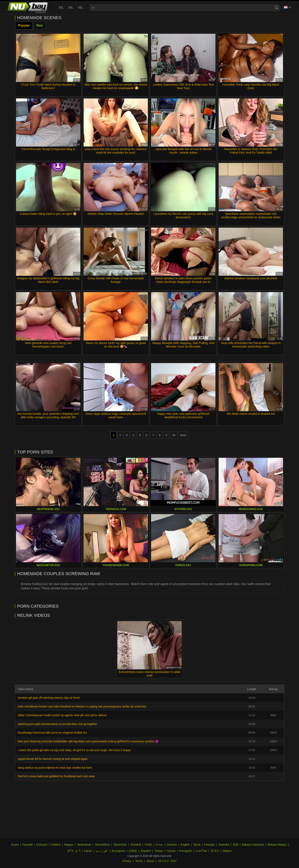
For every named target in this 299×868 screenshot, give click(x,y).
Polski (148, 845)
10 (174, 435)
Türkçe (159, 851)
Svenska (224, 845)
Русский (28, 845)
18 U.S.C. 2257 (167, 861)
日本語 (133, 851)
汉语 (236, 845)
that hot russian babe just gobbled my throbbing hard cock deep (56, 776)
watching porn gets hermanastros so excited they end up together (57, 724)
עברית (159, 845)
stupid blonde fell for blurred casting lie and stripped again (53, 759)
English (185, 845)
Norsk (197, 845)
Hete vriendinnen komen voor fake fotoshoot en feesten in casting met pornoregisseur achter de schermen (82, 706)
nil (61, 8)
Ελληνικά (42, 845)
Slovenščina (102, 845)
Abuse (150, 861)
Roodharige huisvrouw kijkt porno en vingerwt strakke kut (52, 733)
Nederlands (84, 845)
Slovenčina (120, 845)
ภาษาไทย (201, 851)
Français (210, 845)
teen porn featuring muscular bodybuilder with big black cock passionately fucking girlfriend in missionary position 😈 (88, 741)
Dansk (88, 851)
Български (118, 851)
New (40, 25)
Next (183, 435)
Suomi (15, 845)
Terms (139, 861)
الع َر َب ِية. (102, 851)
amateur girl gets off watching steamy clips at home (49, 698)
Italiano (227, 851)
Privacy (127, 861)
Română (136, 845)
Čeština (56, 845)
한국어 (215, 851)
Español (146, 851)
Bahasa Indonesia (253, 845)
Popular (24, 25)
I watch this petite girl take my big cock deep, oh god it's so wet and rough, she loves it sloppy (74, 750)
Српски (171, 851)
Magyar (69, 845)
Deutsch (172, 845)
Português (186, 851)
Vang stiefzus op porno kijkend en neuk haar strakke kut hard (55, 768)
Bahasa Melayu (277, 845)
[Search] (277, 8)
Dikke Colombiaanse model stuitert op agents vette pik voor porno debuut (62, 715)
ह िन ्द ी (74, 851)
